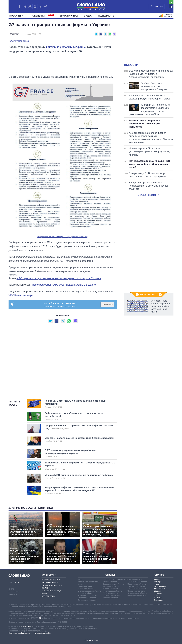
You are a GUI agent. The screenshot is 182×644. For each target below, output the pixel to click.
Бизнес (157, 580)
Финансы (158, 598)
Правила (13, 594)
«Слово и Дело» (28, 626)
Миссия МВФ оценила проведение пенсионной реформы (79, 477)
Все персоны (48, 596)
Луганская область (111, 586)
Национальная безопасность (160, 587)
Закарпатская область (87, 598)
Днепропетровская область (89, 591)
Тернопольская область (138, 582)
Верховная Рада (50, 583)
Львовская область (111, 589)
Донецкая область (86, 593)
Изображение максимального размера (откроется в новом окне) (63, 237)
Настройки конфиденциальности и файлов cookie (30, 633)
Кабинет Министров (52, 585)
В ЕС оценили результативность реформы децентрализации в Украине (76, 453)
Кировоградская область (113, 584)
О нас (11, 589)
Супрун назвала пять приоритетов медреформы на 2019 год (79, 427)
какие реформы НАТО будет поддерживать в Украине (64, 285)
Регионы (110, 575)
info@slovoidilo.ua (91, 640)
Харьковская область (136, 584)
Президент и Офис (51, 580)
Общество (158, 591)
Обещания (43, 15)
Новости (16, 16)
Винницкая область (86, 586)
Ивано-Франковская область (115, 580)
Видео (88, 16)
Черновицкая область (137, 595)
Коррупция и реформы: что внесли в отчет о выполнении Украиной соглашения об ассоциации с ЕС (79, 491)
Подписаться (107, 304)
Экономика (158, 600)
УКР (157, 6)
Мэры (44, 593)
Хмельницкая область (137, 589)
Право (156, 595)
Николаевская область (112, 591)
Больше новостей (149, 195)
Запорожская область (87, 600)
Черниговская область (137, 593)
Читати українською (19, 41)
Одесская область (110, 593)
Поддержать (106, 16)
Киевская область (110, 582)
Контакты (14, 592)
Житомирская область (87, 595)
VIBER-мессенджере (21, 295)
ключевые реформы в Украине (66, 47)
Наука (156, 584)
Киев (80, 580)
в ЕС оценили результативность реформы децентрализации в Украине (59, 278)
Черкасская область (136, 591)
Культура (158, 582)
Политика (14, 34)
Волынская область (86, 589)
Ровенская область (111, 598)
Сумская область (135, 580)
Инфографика (69, 16)
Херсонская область (136, 586)
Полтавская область (111, 595)
